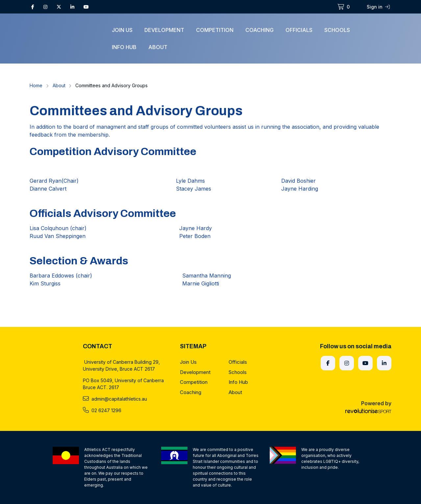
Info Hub (124, 47)
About (158, 47)
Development (164, 30)
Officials (299, 30)
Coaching (260, 30)
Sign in (378, 7)
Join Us (122, 30)
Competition (215, 30)
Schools (337, 30)
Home (36, 85)
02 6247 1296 (102, 410)
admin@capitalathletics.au (115, 399)
